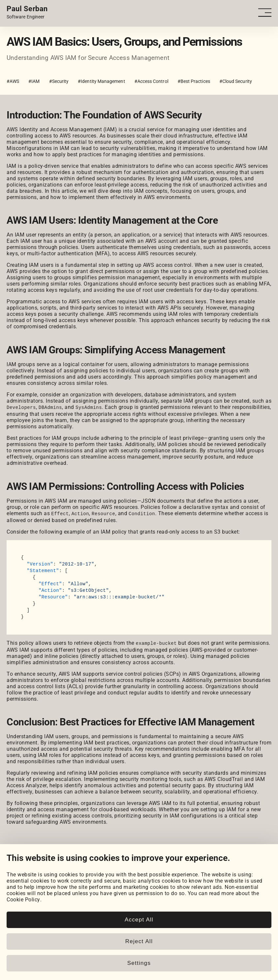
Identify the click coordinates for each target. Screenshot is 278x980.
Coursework (21, 895)
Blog (12, 910)
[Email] (77, 867)
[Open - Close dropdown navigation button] (265, 13)
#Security (59, 81)
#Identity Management (101, 81)
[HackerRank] (44, 867)
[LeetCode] (60, 867)
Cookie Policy (23, 970)
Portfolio (17, 883)
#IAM (34, 81)
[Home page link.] (27, 13)
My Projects (21, 889)
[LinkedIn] (11, 867)
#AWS (13, 81)
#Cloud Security (236, 81)
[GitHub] (27, 867)
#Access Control (151, 81)
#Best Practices (194, 81)
